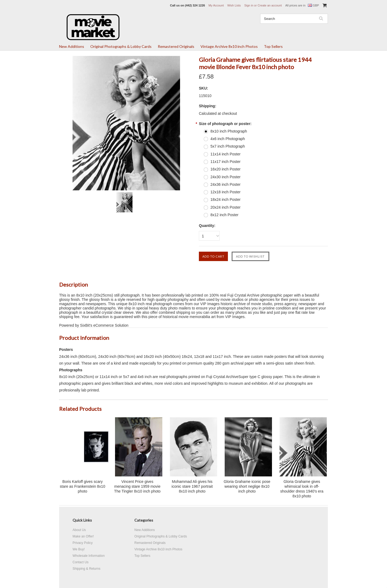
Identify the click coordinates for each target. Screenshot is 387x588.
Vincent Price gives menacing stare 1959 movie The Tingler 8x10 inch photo (137, 486)
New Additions (72, 46)
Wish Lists (234, 5)
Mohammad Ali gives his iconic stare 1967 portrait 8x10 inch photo (192, 486)
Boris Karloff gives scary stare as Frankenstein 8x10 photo (83, 486)
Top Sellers (273, 46)
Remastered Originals (176, 46)
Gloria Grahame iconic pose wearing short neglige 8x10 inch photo (247, 486)
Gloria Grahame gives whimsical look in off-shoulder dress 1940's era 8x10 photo (302, 489)
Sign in (249, 5)
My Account (216, 5)
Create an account (270, 5)
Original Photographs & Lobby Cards (121, 46)
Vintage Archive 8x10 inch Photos (229, 46)
